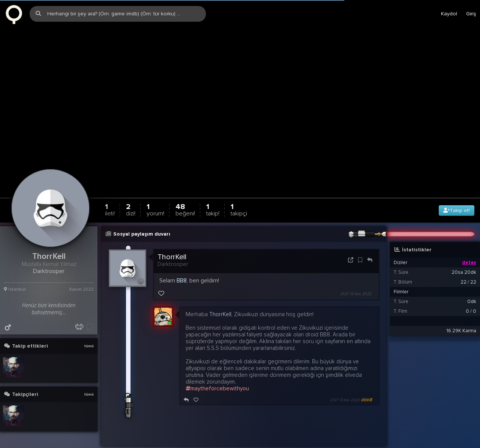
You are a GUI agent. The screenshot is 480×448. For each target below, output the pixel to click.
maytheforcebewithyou (217, 367)
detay (469, 241)
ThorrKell (172, 235)
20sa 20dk (464, 251)
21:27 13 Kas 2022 (356, 272)
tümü (89, 324)
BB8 (182, 259)
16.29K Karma (461, 309)
